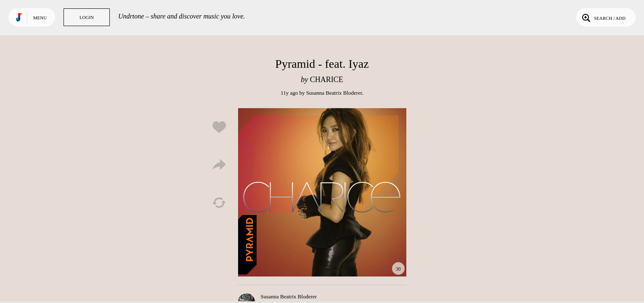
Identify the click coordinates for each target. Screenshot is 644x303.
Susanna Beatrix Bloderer (334, 93)
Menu (40, 18)
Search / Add (603, 17)
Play (322, 192)
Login (87, 17)
